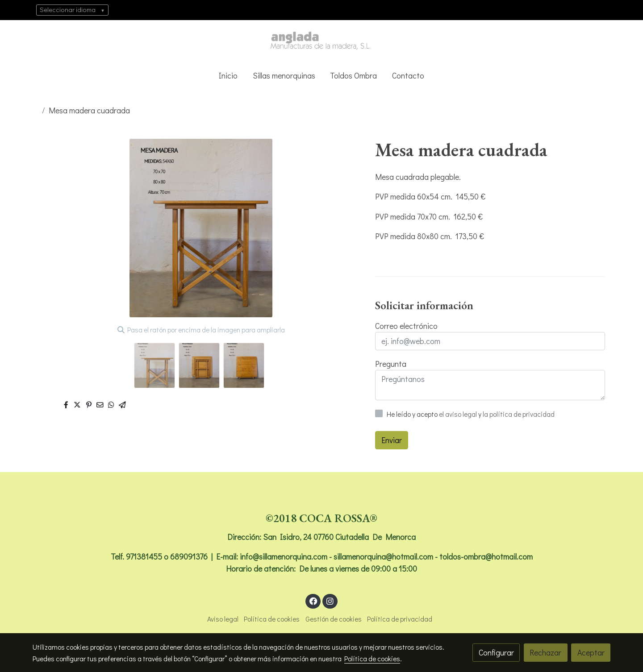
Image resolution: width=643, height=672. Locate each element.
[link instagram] (330, 601)
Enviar (392, 440)
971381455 (144, 556)
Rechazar (545, 652)
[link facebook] (313, 601)
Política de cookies (272, 619)
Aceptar (591, 652)
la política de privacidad (519, 414)
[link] (321, 41)
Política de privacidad (400, 619)
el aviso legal (459, 414)
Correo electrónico (406, 326)
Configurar (496, 652)
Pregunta (391, 364)
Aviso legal (223, 619)
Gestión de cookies (334, 619)
